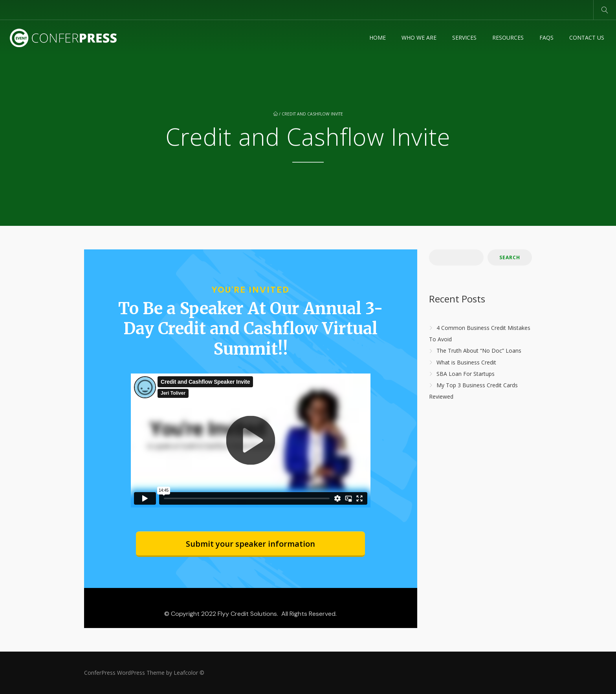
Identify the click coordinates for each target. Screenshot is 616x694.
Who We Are (419, 38)
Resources (508, 38)
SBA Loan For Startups (466, 374)
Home (378, 38)
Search (510, 257)
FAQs (546, 38)
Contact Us (587, 38)
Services (464, 38)
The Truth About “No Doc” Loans (479, 351)
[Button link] (250, 544)
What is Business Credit (466, 362)
